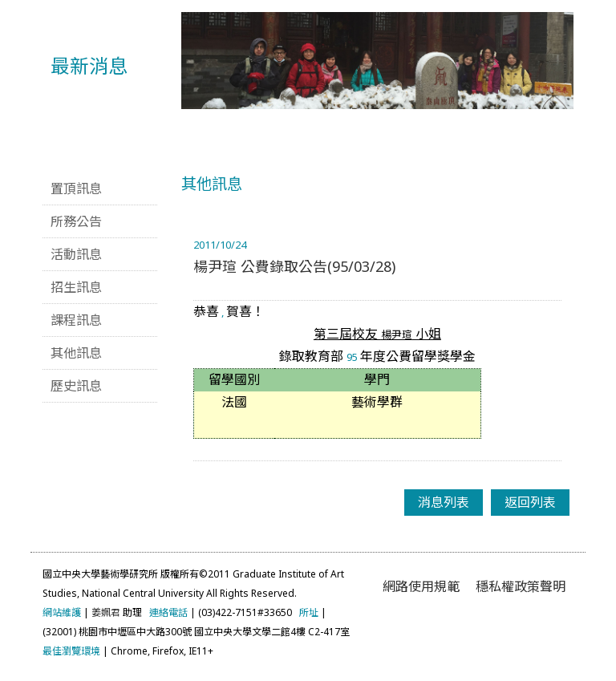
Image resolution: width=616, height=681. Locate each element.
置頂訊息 (76, 188)
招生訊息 (76, 287)
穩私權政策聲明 (521, 586)
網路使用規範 (421, 586)
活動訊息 (76, 254)
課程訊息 (76, 320)
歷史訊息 (76, 386)
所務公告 (76, 221)
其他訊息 (76, 353)
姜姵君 (106, 612)
